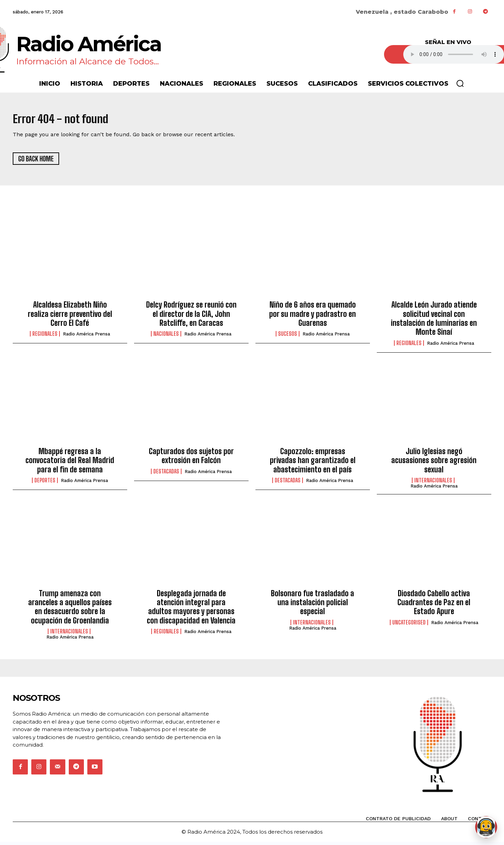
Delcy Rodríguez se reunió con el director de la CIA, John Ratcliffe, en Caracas (191, 317)
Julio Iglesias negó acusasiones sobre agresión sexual (434, 463)
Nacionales (166, 337)
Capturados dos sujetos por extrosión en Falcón (191, 459)
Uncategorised (409, 625)
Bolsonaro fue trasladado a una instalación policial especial (313, 605)
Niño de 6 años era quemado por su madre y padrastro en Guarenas (313, 317)
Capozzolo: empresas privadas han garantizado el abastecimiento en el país (313, 463)
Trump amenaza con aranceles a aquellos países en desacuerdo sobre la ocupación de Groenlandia (70, 610)
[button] (460, 83)
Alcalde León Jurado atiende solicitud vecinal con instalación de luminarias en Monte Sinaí (434, 321)
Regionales (45, 337)
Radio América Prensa (86, 337)
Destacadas (166, 474)
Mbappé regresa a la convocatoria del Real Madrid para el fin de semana (70, 463)
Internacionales (433, 483)
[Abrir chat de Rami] (486, 827)
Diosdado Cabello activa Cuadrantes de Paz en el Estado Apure (434, 605)
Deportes (45, 483)
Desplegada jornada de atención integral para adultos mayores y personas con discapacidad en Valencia (191, 610)
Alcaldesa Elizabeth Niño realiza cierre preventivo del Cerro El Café (70, 317)
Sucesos (288, 337)
